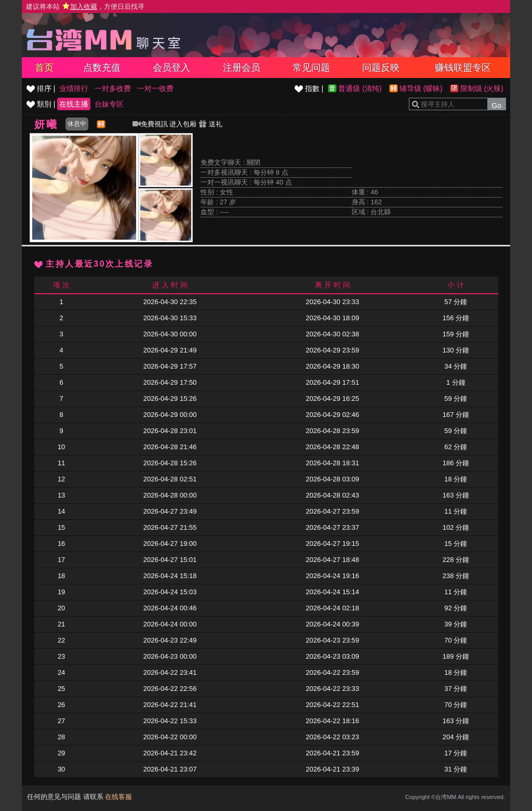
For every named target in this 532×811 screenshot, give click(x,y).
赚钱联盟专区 (463, 68)
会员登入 (171, 68)
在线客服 (118, 797)
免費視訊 (150, 124)
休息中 (77, 124)
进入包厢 (183, 124)
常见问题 (311, 68)
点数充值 (102, 68)
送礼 (210, 124)
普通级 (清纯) (360, 88)
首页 (44, 68)
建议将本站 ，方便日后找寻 (85, 6)
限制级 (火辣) (482, 88)
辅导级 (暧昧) (421, 88)
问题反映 (381, 68)
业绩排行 (74, 88)
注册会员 (242, 68)
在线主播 (74, 104)
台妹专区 (109, 104)
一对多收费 (113, 88)
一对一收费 (155, 88)
